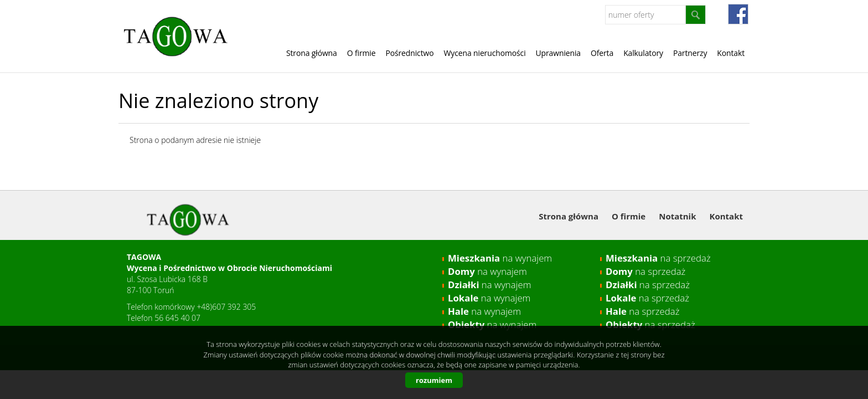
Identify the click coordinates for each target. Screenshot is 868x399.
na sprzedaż (658, 258)
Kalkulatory (643, 53)
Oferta (602, 53)
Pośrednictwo (409, 53)
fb (738, 14)
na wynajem (500, 258)
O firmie (361, 53)
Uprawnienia (558, 53)
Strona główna (312, 53)
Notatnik (677, 216)
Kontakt (731, 53)
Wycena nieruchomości (485, 53)
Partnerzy (690, 53)
